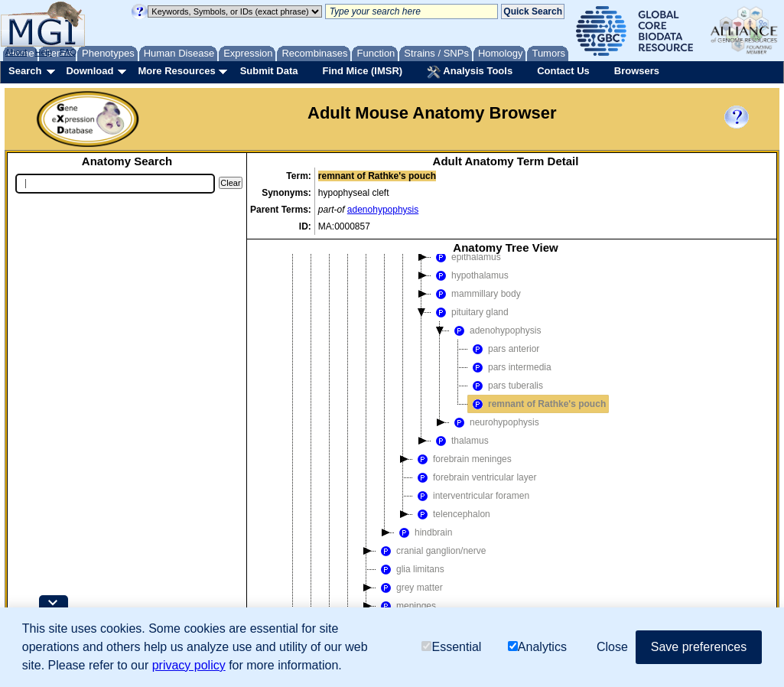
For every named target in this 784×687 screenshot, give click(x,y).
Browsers (637, 71)
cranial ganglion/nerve (431, 551)
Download (89, 71)
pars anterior (504, 349)
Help (43, 52)
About (16, 52)
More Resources (176, 71)
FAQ (68, 52)
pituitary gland (470, 312)
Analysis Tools (470, 72)
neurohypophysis (494, 422)
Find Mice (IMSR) (362, 71)
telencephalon (452, 514)
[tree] (506, 463)
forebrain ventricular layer (475, 477)
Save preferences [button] (699, 647)
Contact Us (563, 71)
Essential (451, 647)
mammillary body (476, 294)
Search (25, 71)
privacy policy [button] (189, 665)
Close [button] (612, 647)
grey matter (410, 588)
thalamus (460, 441)
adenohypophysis (383, 210)
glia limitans (410, 569)
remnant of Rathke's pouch (537, 404)
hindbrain (423, 532)
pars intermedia (510, 367)
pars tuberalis (506, 386)
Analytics (537, 647)
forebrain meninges (462, 459)
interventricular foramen (471, 496)
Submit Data (269, 71)
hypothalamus (470, 275)
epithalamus (466, 257)
